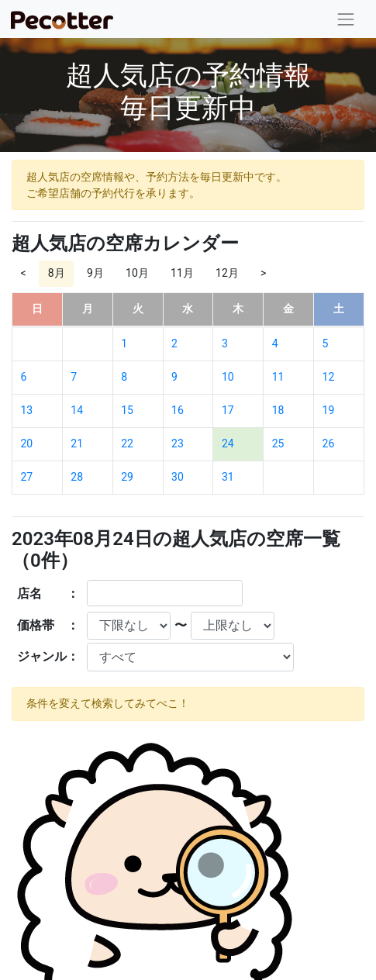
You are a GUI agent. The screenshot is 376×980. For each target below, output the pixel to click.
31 (228, 477)
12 (329, 377)
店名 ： (48, 594)
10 (228, 377)
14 (77, 410)
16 (178, 410)
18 (278, 410)
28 (77, 477)
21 (77, 443)
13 (27, 410)
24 (228, 443)
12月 (227, 273)
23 (178, 443)
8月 (57, 273)
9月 (95, 273)
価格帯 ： (48, 625)
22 (127, 443)
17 (228, 410)
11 (278, 377)
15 (127, 410)
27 (27, 477)
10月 (137, 273)
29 (127, 477)
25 (278, 443)
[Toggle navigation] (346, 19)
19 (329, 410)
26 (329, 443)
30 (178, 477)
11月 (182, 273)
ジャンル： (48, 656)
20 (27, 443)
